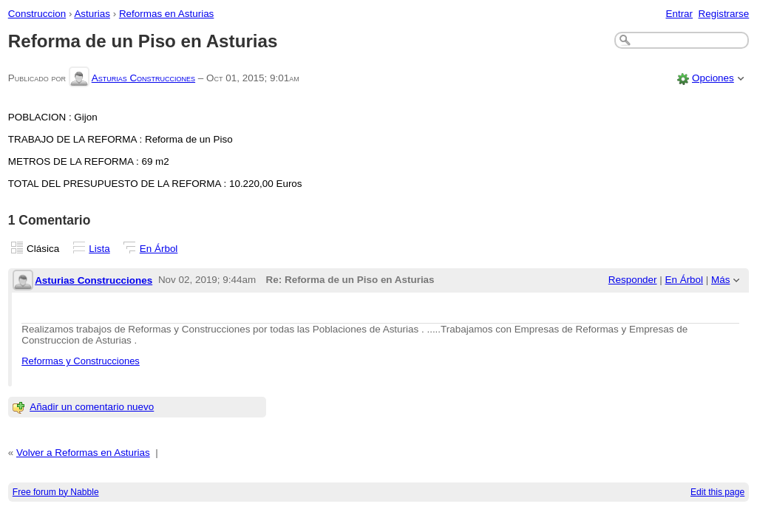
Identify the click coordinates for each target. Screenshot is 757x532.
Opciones (713, 78)
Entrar (679, 14)
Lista (99, 249)
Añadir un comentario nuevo (92, 407)
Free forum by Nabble (56, 492)
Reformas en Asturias (166, 14)
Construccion (37, 14)
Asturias (92, 14)
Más (720, 280)
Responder (633, 280)
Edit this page (717, 492)
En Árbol (159, 249)
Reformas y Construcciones (81, 361)
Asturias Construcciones (143, 78)
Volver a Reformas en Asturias (83, 453)
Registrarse (724, 14)
